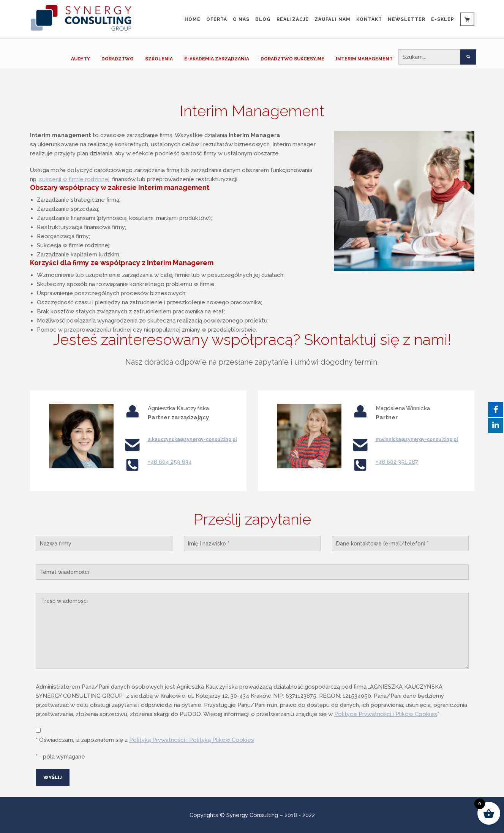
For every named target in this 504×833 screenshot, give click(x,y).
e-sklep (443, 19)
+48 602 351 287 (397, 462)
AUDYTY (81, 59)
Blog (263, 19)
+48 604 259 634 (170, 462)
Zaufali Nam (333, 19)
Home (193, 19)
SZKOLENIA (159, 59)
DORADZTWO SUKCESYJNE (292, 59)
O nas (241, 19)
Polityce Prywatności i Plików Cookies (386, 714)
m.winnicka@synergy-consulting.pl (417, 439)
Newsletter (407, 19)
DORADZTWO (118, 59)
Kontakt (369, 19)
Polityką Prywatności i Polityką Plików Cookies (192, 740)
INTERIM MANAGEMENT (364, 59)
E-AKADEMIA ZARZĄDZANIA (217, 59)
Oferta (217, 19)
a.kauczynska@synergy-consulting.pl (192, 439)
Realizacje (293, 19)
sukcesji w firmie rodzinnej (74, 179)
